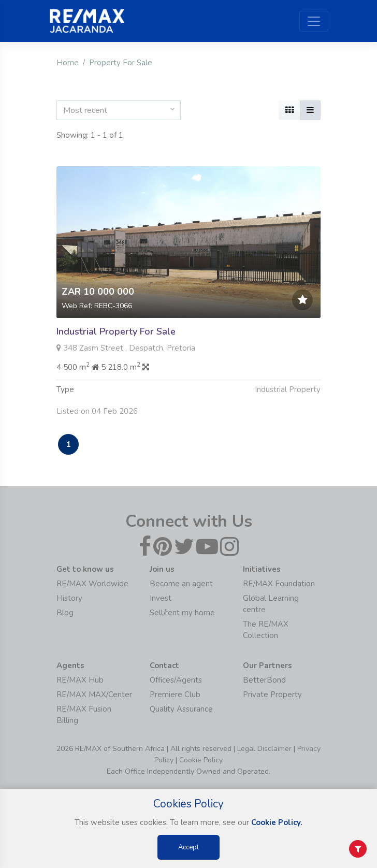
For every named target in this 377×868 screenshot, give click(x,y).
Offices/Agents (176, 680)
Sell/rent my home (182, 613)
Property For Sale (121, 63)
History (69, 598)
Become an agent (181, 584)
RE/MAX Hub (80, 680)
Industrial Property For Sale (116, 331)
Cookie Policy (201, 760)
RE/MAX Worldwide (92, 584)
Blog (65, 613)
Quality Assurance (181, 709)
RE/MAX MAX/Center (94, 695)
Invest (161, 598)
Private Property (272, 695)
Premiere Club (175, 695)
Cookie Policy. (277, 822)
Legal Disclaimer (264, 749)
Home (68, 63)
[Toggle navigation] (314, 21)
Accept (189, 847)
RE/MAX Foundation (279, 584)
